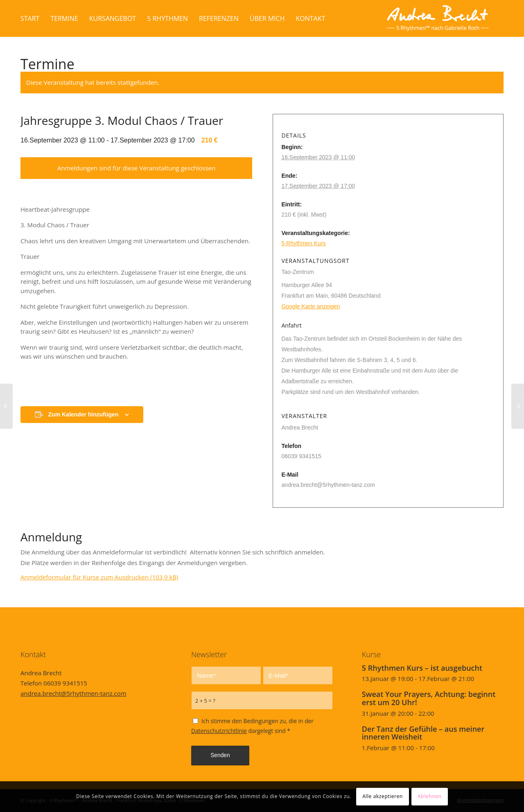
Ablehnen (429, 796)
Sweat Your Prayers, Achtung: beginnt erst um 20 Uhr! (429, 698)
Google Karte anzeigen (311, 306)
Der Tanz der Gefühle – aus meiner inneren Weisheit (423, 733)
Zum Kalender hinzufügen (84, 414)
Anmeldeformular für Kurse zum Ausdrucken (99, 577)
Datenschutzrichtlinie (219, 731)
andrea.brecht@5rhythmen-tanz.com (73, 693)
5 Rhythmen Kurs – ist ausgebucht (422, 668)
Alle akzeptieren (383, 796)
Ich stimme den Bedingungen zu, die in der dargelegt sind (252, 726)
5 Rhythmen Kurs (303, 243)
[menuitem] (30, 18)
